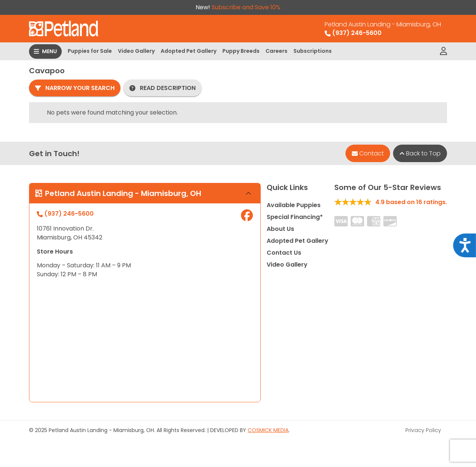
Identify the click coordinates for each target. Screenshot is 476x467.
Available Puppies (294, 205)
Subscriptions (313, 51)
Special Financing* (295, 217)
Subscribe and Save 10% (246, 7)
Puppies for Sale (90, 51)
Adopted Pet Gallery (189, 51)
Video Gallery (136, 51)
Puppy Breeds (241, 51)
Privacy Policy (423, 430)
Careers (276, 51)
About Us (280, 229)
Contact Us (284, 253)
